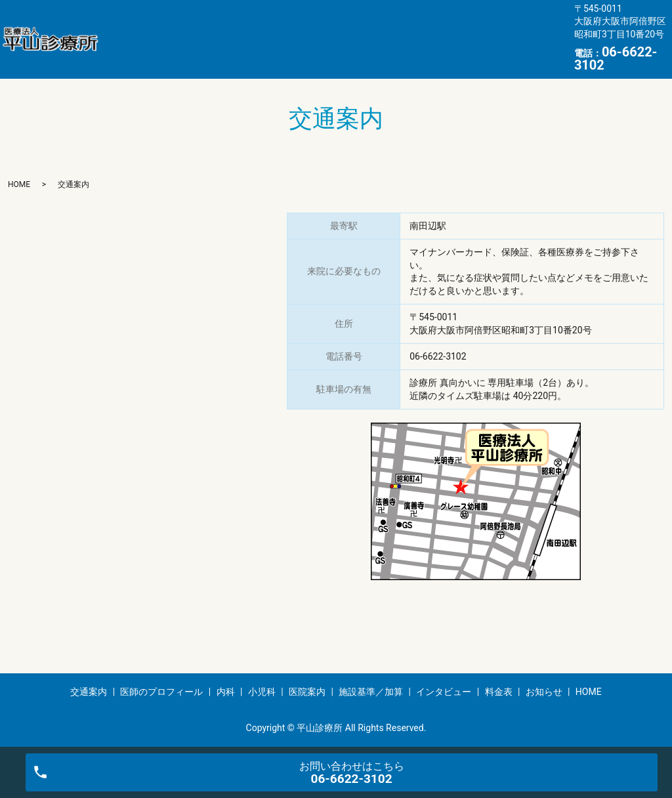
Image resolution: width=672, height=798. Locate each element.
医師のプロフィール (223, 28)
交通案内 (132, 28)
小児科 (357, 28)
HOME (337, 49)
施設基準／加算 (501, 28)
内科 (305, 28)
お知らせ (276, 49)
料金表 (214, 49)
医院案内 (419, 28)
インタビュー (142, 49)
